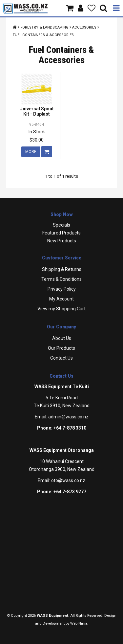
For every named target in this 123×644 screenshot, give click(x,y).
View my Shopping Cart (61, 309)
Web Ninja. (79, 623)
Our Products (61, 348)
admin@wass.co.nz (68, 417)
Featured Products (61, 233)
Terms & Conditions (61, 279)
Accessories (84, 27)
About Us (62, 338)
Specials (61, 225)
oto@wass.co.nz (68, 480)
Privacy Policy (62, 289)
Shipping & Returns (62, 269)
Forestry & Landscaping (44, 27)
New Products (62, 241)
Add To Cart (47, 152)
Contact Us (61, 358)
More (31, 152)
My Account (61, 299)
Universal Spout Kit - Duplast (37, 111)
